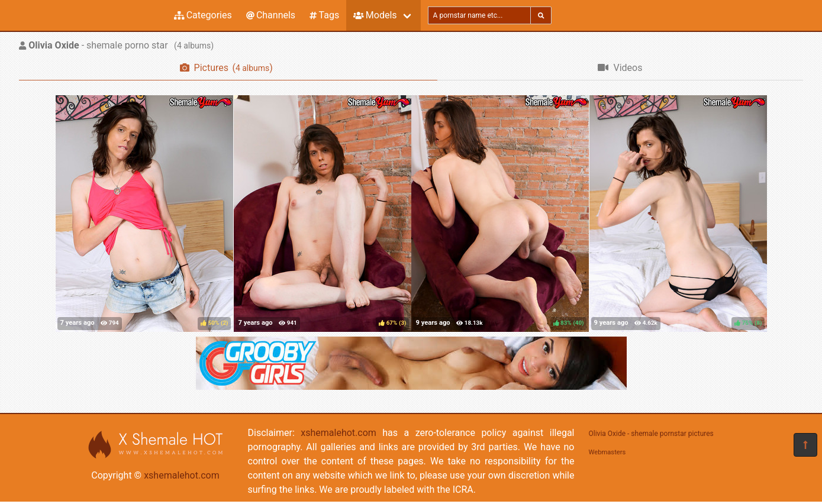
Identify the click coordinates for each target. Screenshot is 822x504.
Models (375, 15)
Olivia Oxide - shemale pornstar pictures (651, 434)
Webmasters (607, 452)
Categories (203, 15)
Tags (324, 15)
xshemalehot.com (182, 475)
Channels (271, 15)
